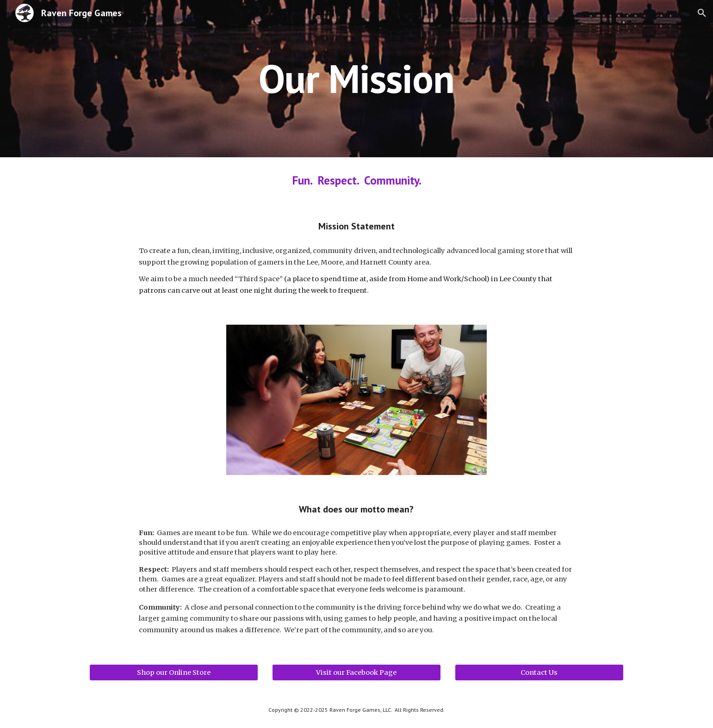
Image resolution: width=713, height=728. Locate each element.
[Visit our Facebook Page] (356, 672)
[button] (702, 13)
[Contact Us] (539, 672)
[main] (357, 78)
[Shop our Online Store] (174, 672)
